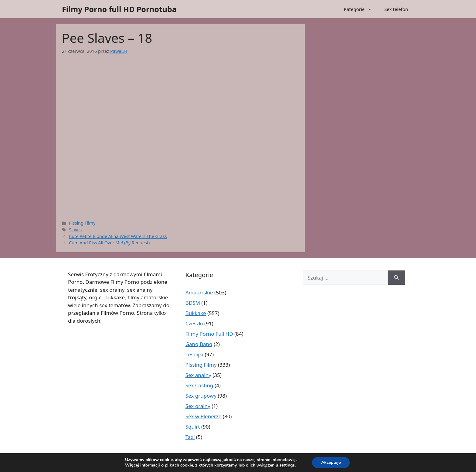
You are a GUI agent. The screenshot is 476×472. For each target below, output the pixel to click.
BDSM (193, 303)
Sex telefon (396, 9)
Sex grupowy (201, 396)
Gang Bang (199, 344)
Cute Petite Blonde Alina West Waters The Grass (118, 236)
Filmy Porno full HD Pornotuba (119, 9)
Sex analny (198, 375)
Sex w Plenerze (204, 416)
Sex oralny (198, 406)
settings (287, 465)
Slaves (75, 230)
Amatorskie (199, 292)
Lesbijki (194, 354)
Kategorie (361, 9)
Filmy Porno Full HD (209, 334)
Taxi (190, 437)
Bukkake (196, 313)
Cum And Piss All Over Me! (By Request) (109, 243)
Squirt (193, 427)
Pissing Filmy (82, 223)
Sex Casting (199, 385)
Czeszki (194, 323)
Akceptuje (331, 462)
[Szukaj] (396, 278)
